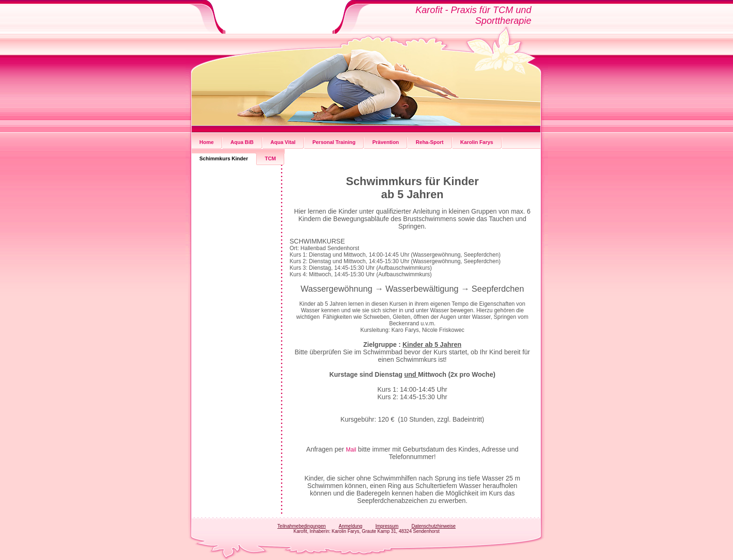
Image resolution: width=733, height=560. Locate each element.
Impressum (387, 526)
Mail (351, 450)
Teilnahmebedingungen (301, 526)
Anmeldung (351, 526)
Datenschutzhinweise (434, 526)
